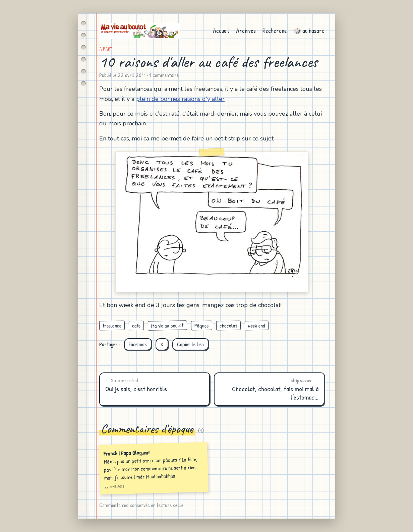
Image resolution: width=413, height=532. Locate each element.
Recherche (275, 31)
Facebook (138, 344)
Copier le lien (190, 344)
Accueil (221, 31)
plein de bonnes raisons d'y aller (180, 99)
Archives (246, 31)
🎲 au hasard (309, 31)
